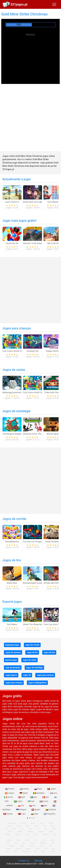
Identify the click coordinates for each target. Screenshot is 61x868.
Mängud (21, 810)
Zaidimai (51, 810)
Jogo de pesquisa (13, 668)
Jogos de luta (49, 652)
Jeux (53, 793)
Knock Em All (12, 243)
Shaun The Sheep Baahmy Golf (37, 624)
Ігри (31, 801)
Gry (21, 805)
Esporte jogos (12, 602)
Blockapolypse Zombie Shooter (37, 583)
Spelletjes (39, 793)
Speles (36, 810)
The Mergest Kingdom (13, 434)
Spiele (24, 793)
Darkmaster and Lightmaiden (36, 202)
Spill (22, 797)
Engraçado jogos (12, 645)
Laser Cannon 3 (12, 202)
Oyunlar (18, 834)
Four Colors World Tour (13, 351)
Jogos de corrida (14, 519)
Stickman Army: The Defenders (37, 434)
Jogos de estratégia (16, 411)
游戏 (43, 851)
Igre (44, 805)
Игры (38, 789)
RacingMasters (12, 542)
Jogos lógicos (11, 675)
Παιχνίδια (49, 814)
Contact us (24, 861)
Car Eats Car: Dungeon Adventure (38, 542)
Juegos (10, 793)
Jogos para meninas (45, 675)
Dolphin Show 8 (53, 351)
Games (10, 789)
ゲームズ (52, 851)
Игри (35, 814)
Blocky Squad (53, 434)
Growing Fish (32, 351)
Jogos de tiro (12, 560)
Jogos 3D (27, 675)
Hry (33, 805)
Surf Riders (12, 624)
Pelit (14, 829)
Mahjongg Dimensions (13, 392)
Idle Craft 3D (53, 243)
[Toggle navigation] (54, 4)
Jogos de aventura (13, 652)
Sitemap (38, 861)
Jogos (52, 789)
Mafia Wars (12, 583)
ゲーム (31, 818)
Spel (34, 797)
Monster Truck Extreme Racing (37, 243)
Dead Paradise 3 (53, 542)
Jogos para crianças (17, 328)
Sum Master (53, 202)
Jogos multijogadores (37, 683)
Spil (46, 797)
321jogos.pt (19, 4)
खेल (35, 851)
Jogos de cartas (14, 370)
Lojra (22, 814)
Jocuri (44, 801)
